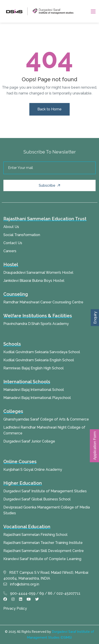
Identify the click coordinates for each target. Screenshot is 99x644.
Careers (10, 251)
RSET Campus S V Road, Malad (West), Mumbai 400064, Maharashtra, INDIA (46, 575)
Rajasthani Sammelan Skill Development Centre (44, 551)
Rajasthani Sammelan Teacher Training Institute (43, 543)
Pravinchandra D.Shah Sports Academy (36, 324)
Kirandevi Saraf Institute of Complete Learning (42, 559)
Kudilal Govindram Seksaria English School (39, 360)
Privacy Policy (15, 608)
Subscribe (50, 186)
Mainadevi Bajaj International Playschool (37, 398)
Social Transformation (22, 235)
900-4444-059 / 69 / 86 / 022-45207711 (42, 593)
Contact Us (13, 243)
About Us (11, 227)
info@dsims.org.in (21, 584)
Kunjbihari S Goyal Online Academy (33, 470)
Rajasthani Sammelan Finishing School (35, 535)
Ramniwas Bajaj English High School (33, 368)
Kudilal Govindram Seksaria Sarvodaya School (42, 352)
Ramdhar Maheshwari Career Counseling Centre (43, 302)
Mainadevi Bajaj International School (34, 390)
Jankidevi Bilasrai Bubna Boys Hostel (34, 281)
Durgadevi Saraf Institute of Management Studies (45, 491)
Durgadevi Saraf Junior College (29, 441)
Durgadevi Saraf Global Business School (37, 499)
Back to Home (49, 109)
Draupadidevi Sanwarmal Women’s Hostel (38, 273)
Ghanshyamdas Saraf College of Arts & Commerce (46, 419)
